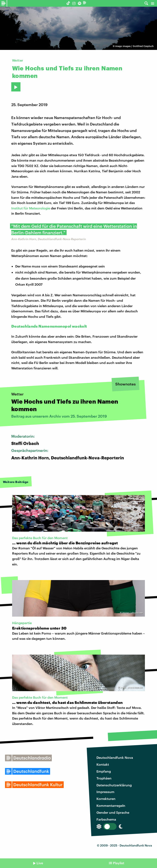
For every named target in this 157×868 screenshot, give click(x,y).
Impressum (105, 792)
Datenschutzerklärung (114, 785)
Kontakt (103, 764)
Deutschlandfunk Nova (115, 757)
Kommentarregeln (111, 805)
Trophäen (104, 778)
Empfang (104, 771)
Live (40, 863)
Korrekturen (106, 799)
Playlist (119, 863)
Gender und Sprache (113, 812)
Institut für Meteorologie (31, 208)
